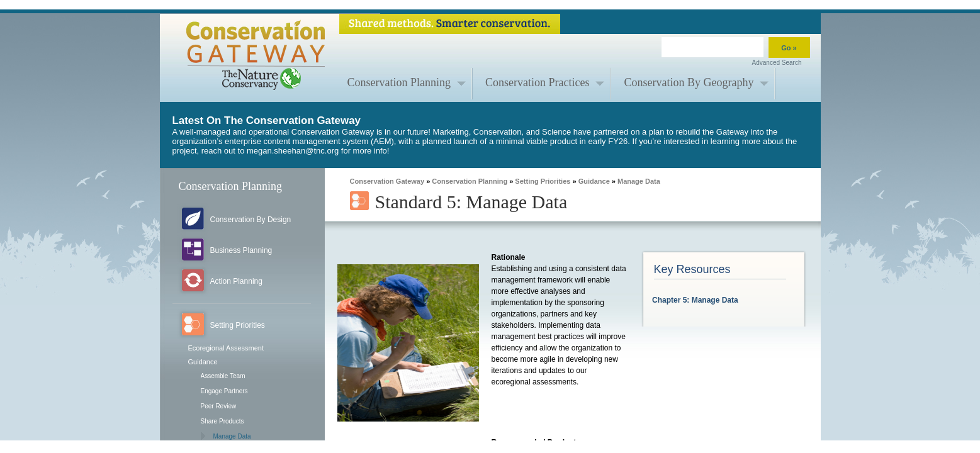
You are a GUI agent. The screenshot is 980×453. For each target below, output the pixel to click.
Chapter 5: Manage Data (695, 300)
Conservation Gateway (387, 181)
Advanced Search (777, 63)
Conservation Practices (537, 82)
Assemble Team (223, 376)
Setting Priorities (238, 325)
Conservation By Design (251, 220)
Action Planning (236, 281)
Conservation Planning (399, 82)
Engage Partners (224, 391)
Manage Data (232, 436)
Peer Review (219, 406)
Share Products (222, 421)
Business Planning (241, 250)
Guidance (203, 362)
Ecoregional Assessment (226, 348)
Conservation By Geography (689, 82)
